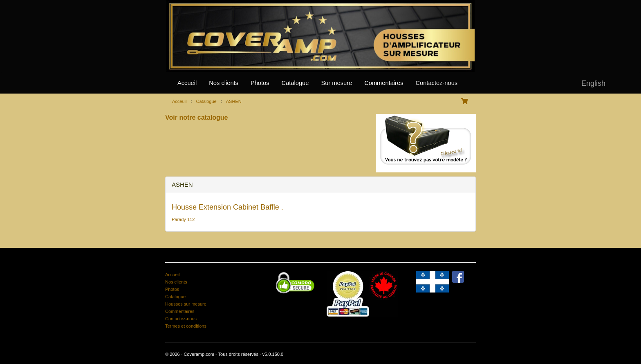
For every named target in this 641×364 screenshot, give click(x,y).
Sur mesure (336, 83)
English (593, 83)
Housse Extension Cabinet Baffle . (227, 207)
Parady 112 (183, 219)
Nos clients (224, 83)
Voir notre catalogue (197, 117)
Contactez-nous (436, 83)
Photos (260, 83)
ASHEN (234, 101)
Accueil (187, 83)
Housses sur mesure (186, 304)
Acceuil (179, 101)
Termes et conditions (186, 326)
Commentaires (384, 83)
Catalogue (295, 83)
